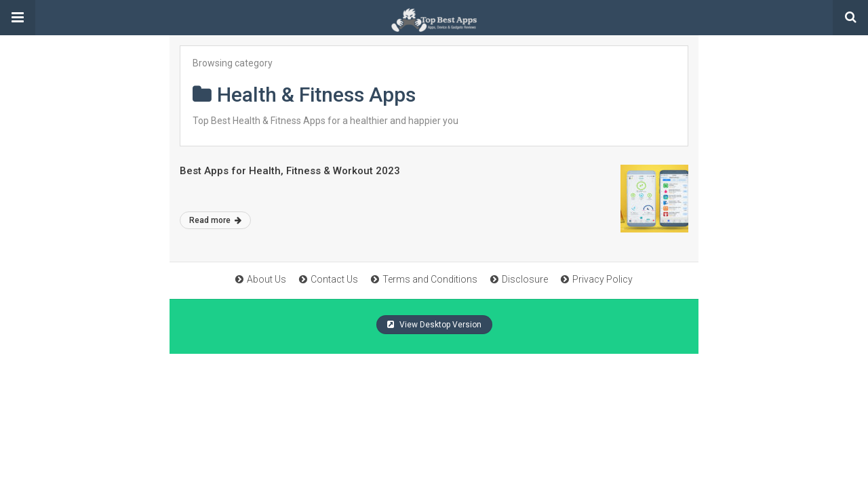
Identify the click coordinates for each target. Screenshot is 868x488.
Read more (215, 220)
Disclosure (519, 279)
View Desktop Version (434, 325)
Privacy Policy (597, 279)
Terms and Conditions (424, 279)
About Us (261, 279)
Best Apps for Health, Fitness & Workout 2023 (290, 171)
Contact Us (329, 279)
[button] (18, 18)
